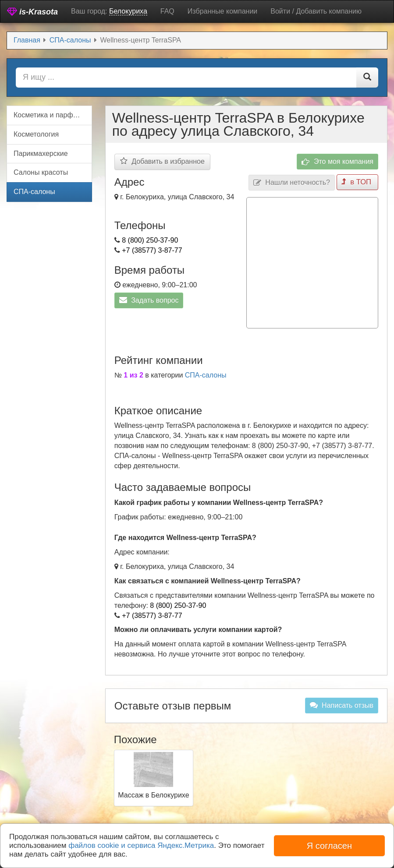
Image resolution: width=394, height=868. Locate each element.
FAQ (167, 11)
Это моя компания (337, 162)
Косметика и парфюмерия (53, 115)
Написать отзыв (342, 704)
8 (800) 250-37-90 (150, 240)
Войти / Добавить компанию (316, 11)
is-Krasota (32, 12)
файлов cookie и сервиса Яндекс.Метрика (141, 845)
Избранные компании (222, 11)
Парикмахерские (41, 153)
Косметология (36, 134)
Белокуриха (128, 11)
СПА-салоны (206, 374)
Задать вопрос (149, 300)
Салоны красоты (41, 172)
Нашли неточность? (293, 182)
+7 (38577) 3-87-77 (152, 250)
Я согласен (329, 846)
